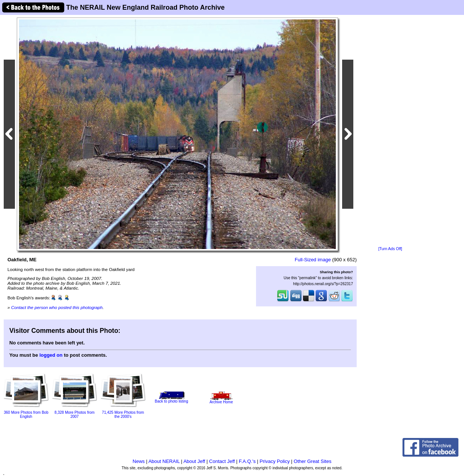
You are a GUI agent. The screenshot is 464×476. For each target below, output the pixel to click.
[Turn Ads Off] (390, 249)
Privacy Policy (275, 461)
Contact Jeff (222, 461)
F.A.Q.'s (247, 461)
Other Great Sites (313, 461)
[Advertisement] (390, 131)
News (139, 461)
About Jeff (194, 461)
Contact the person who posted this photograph (57, 307)
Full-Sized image (313, 260)
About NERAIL (164, 461)
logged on (51, 355)
